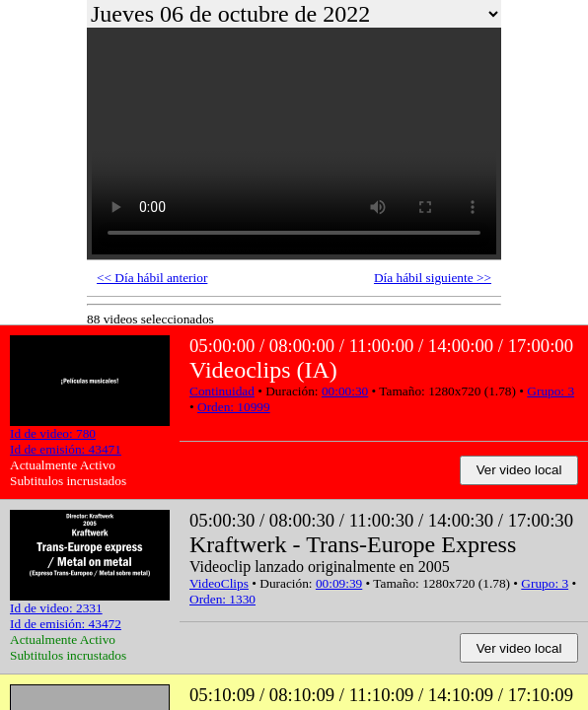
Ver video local (519, 470)
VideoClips (219, 583)
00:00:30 (345, 391)
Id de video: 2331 (56, 608)
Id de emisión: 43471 (66, 449)
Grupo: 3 (551, 391)
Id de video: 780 (53, 433)
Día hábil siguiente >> (433, 278)
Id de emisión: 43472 (66, 624)
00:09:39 (339, 583)
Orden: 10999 (234, 407)
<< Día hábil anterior (152, 278)
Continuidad (222, 391)
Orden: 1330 (222, 599)
